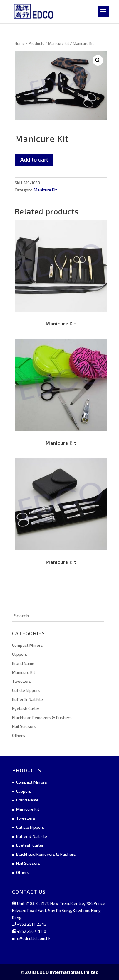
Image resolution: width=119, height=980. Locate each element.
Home (20, 43)
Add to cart (34, 160)
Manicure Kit (59, 43)
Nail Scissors (24, 726)
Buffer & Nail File (27, 699)
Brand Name (23, 663)
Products (36, 43)
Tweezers (22, 681)
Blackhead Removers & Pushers (42, 717)
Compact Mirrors (27, 645)
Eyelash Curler (26, 708)
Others (19, 735)
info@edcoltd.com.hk (31, 938)
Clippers (20, 654)
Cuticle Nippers (26, 690)
